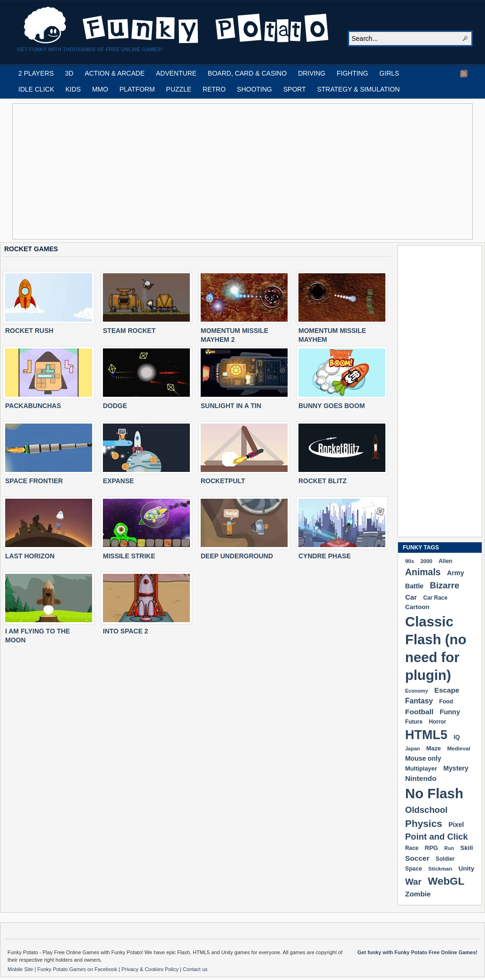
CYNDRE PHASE (325, 556)
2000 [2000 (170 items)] (426, 561)
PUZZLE (179, 89)
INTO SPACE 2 (125, 631)
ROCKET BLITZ (323, 481)
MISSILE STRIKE (129, 556)
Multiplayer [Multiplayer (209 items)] (421, 768)
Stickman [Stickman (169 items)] (440, 869)
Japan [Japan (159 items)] (413, 749)
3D (69, 73)
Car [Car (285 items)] (411, 597)
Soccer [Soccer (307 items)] (417, 858)
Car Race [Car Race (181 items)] (435, 598)
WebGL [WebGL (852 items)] (446, 881)
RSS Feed (464, 74)
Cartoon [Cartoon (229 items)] (417, 607)
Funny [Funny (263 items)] (450, 712)
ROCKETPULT (223, 481)
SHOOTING (254, 89)
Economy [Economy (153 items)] (417, 691)
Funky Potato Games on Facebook (78, 969)
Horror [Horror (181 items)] (437, 722)
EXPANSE (118, 481)
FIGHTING (352, 73)
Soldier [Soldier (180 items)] (445, 859)
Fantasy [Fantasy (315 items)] (419, 701)
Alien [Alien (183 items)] (445, 561)
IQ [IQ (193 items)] (457, 737)
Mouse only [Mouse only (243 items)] (423, 758)
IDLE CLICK (36, 89)
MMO (100, 89)
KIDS (73, 89)
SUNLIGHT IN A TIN (231, 406)
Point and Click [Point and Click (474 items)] (437, 837)
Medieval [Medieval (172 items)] (458, 748)
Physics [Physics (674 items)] (424, 823)
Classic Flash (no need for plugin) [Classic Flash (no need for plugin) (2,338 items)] (436, 648)
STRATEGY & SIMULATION (359, 89)
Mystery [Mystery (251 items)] (456, 768)
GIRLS (389, 73)
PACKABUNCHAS (33, 406)
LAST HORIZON (30, 556)
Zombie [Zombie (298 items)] (418, 894)
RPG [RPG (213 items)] (431, 848)
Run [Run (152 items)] (449, 848)
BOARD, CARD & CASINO (247, 73)
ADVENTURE (176, 73)
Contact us (195, 969)
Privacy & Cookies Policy (151, 969)
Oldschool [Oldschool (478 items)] (426, 810)
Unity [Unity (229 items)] (467, 868)
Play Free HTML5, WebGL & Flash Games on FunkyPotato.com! (177, 25)
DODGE (115, 406)
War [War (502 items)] (413, 882)
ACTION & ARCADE (115, 73)
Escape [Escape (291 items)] (447, 690)
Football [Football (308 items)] (419, 712)
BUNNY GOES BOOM (332, 406)
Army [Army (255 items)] (455, 573)
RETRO (214, 89)
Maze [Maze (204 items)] (434, 749)
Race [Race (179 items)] (412, 848)
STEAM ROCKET (129, 331)
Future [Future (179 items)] (414, 722)
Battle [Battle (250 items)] (414, 586)
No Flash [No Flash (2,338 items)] (434, 793)
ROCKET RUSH (29, 331)
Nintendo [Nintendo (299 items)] (421, 778)
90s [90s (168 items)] (410, 561)
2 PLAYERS (36, 73)
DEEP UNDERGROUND (237, 556)
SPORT (295, 89)
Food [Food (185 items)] (446, 702)
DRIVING (312, 73)
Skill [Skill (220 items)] (466, 848)
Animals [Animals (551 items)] (423, 572)
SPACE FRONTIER (34, 481)
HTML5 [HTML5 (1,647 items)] (426, 735)
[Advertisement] (193, 171)
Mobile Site (21, 969)
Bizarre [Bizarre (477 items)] (445, 585)
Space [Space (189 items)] (414, 869)
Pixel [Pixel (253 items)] (456, 825)
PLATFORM (137, 89)
